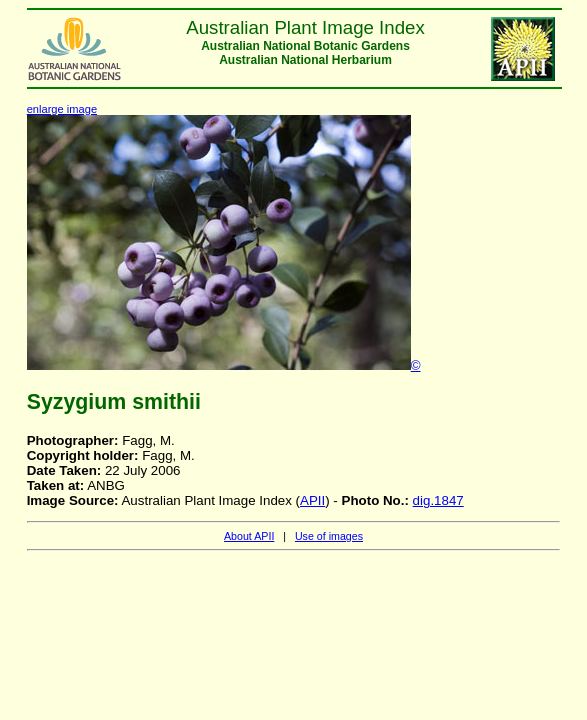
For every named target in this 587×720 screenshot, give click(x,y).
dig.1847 (438, 500)
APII (312, 500)
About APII (249, 536)
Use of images (329, 536)
